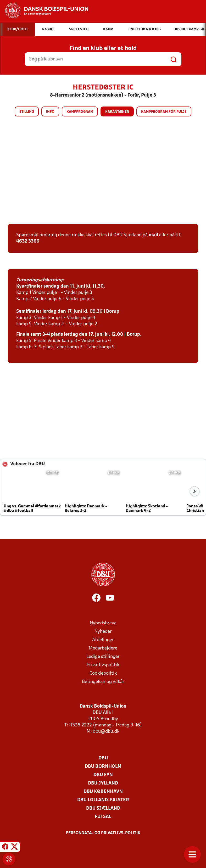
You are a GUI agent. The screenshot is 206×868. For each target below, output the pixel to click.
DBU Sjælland (103, 808)
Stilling (27, 112)
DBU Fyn (103, 775)
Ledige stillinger (103, 657)
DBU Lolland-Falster (103, 800)
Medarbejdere (103, 648)
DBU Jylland (103, 783)
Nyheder (103, 632)
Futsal (103, 817)
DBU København (103, 792)
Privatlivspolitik (103, 665)
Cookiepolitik (103, 673)
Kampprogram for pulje (164, 112)
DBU (103, 758)
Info (50, 112)
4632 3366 (28, 241)
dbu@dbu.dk (106, 732)
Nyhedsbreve (103, 623)
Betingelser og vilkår (103, 682)
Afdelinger (103, 640)
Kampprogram (80, 112)
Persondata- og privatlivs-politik (103, 833)
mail (153, 235)
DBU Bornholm (103, 767)
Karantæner (117, 112)
